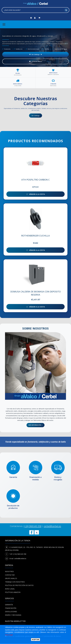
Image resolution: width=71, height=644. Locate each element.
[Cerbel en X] (37, 533)
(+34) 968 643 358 (32, 527)
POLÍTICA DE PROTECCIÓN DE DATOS (19, 586)
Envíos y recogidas (13, 616)
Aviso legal (9, 635)
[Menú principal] (4, 24)
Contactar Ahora (35, 61)
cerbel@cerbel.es (52, 527)
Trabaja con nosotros (15, 582)
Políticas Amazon (13, 593)
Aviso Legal (10, 589)
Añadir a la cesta (37, 194)
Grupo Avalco (11, 579)
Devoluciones (11, 612)
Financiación (11, 609)
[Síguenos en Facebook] (32, 533)
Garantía (9, 605)
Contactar (10, 575)
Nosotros (9, 572)
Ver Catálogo (36, 54)
